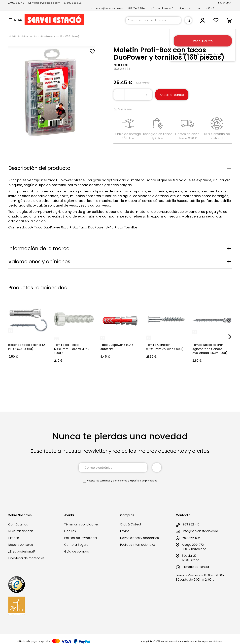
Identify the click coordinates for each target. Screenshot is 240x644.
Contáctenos (18, 524)
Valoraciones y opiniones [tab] (39, 262)
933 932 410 (17, 3)
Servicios (185, 8)
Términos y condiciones (81, 524)
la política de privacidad (144, 481)
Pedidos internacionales (138, 545)
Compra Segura (76, 545)
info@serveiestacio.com (44, 3)
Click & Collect (131, 524)
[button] (224, 3)
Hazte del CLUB (205, 8)
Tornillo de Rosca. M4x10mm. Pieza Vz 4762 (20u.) (72, 349)
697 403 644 (136, 8)
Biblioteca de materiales (26, 558)
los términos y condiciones (112, 481)
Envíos (125, 531)
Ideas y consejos (21, 545)
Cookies (70, 531)
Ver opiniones (121, 65)
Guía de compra (77, 551)
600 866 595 (73, 3)
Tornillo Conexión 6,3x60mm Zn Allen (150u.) (165, 347)
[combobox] (153, 20)
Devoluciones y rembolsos (139, 538)
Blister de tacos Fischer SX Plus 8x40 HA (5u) (27, 347)
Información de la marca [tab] (39, 249)
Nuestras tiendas (21, 531)
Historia (14, 538)
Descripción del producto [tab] (39, 168)
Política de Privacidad (81, 538)
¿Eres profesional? (162, 8)
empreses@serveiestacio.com (109, 8)
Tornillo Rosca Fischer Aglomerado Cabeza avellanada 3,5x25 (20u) (210, 349)
